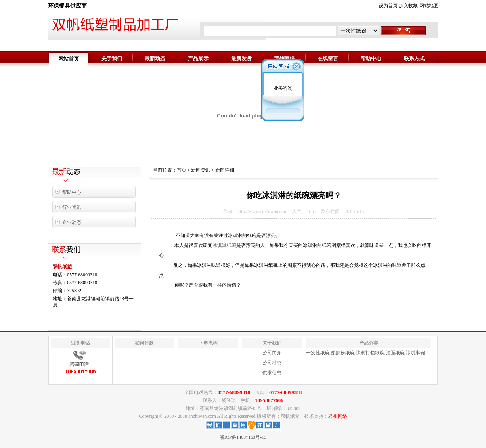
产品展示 (198, 58)
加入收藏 (408, 6)
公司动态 (272, 363)
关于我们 (112, 58)
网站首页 (69, 59)
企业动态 (72, 222)
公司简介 (272, 353)
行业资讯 (72, 207)
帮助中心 (371, 58)
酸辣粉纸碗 (343, 353)
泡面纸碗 (395, 353)
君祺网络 (338, 416)
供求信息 (272, 373)
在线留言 (328, 58)
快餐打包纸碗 (370, 353)
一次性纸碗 (318, 353)
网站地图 (429, 6)
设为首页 (388, 6)
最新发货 (241, 58)
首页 (182, 170)
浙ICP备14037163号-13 (243, 437)
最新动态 (155, 58)
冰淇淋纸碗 (224, 245)
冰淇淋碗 (415, 353)
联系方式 (414, 58)
